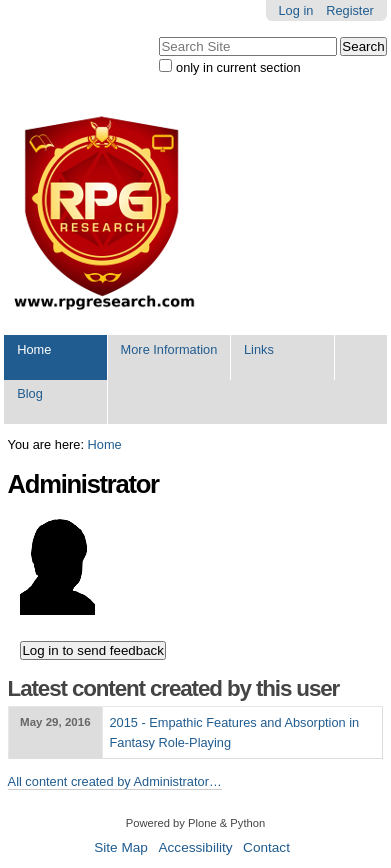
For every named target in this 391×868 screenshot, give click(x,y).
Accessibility (195, 847)
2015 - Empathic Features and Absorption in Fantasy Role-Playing (234, 732)
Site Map (121, 847)
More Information (169, 349)
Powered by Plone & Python (195, 823)
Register (350, 10)
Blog (30, 393)
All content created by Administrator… (115, 781)
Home (34, 349)
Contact (266, 847)
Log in (296, 10)
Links (259, 349)
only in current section (238, 67)
